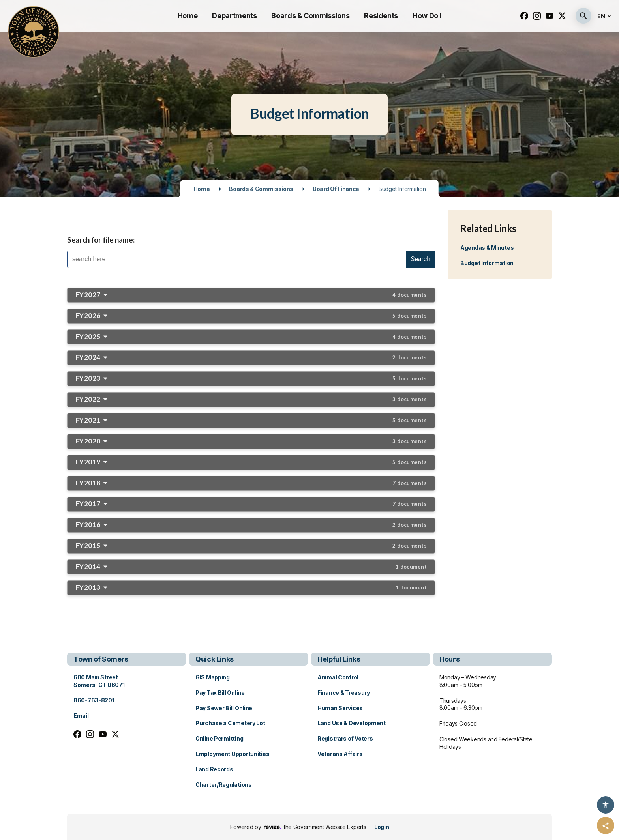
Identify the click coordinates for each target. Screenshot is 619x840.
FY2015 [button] (251, 545)
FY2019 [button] (251, 462)
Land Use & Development (352, 723)
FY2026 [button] (251, 315)
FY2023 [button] (251, 378)
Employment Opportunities (232, 754)
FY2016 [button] (251, 525)
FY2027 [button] (251, 295)
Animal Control (338, 677)
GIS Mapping (213, 677)
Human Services (340, 708)
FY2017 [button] (251, 504)
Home (188, 16)
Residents (381, 16)
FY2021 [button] (251, 420)
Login (382, 827)
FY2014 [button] (251, 566)
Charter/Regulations (224, 785)
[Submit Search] (583, 16)
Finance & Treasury (344, 693)
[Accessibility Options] (606, 805)
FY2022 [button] (251, 399)
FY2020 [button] (251, 441)
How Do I (427, 16)
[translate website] (605, 16)
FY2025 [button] (251, 336)
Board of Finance (336, 189)
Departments (234, 16)
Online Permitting (219, 738)
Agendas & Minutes (487, 248)
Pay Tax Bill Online (220, 693)
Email (81, 716)
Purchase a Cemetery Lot (230, 723)
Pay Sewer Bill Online (224, 708)
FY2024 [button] (251, 357)
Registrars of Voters (345, 738)
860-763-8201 (94, 700)
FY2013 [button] (251, 587)
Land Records (214, 769)
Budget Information (487, 263)
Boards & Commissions (310, 16)
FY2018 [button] (251, 483)
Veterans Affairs (340, 754)
